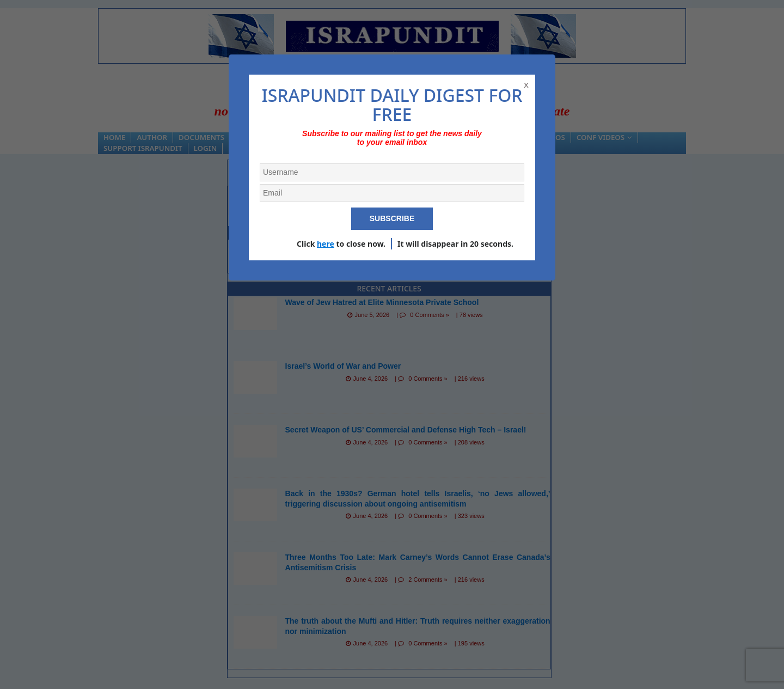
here (326, 244)
